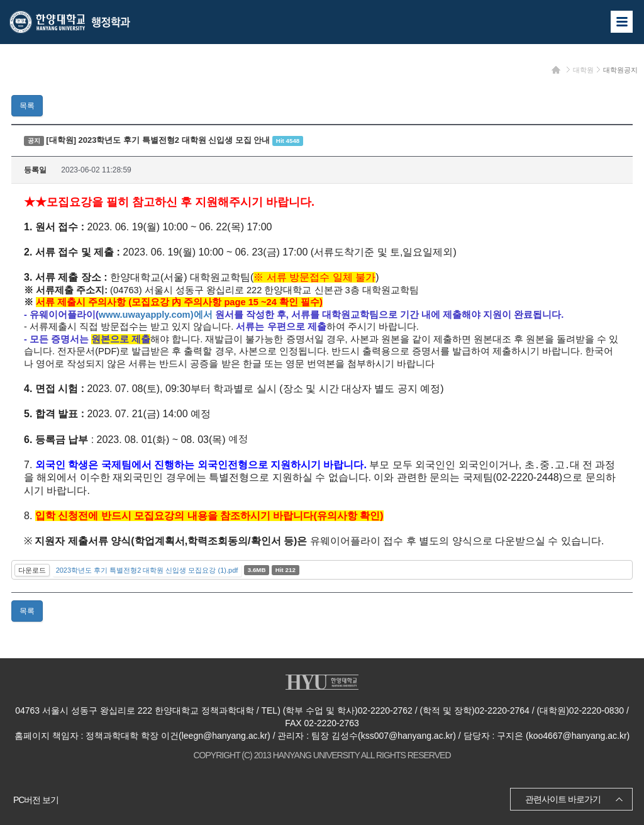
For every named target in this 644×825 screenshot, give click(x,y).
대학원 (583, 70)
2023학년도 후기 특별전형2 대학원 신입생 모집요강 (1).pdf (147, 570)
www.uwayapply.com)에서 (156, 315)
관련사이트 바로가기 (563, 799)
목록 (27, 106)
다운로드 (32, 570)
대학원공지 (620, 70)
